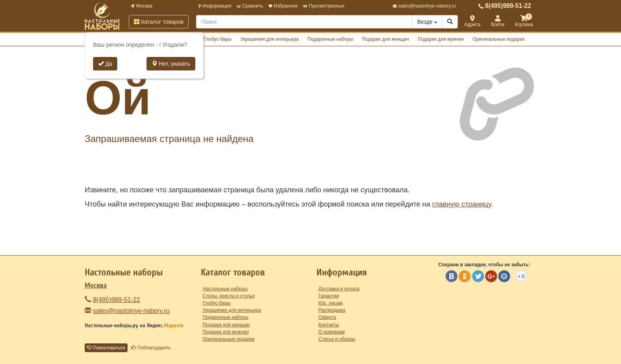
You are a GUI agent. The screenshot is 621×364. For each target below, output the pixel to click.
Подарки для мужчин (441, 39)
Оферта (327, 317)
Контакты (329, 325)
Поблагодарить (151, 348)
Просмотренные (324, 6)
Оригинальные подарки (498, 39)
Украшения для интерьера (270, 39)
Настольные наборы (225, 289)
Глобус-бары (218, 39)
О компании (331, 332)
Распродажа (332, 310)
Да (105, 64)
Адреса (472, 22)
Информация (215, 6)
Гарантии (329, 296)
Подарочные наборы (330, 39)
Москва (141, 6)
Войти (498, 22)
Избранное (283, 6)
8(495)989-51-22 (505, 6)
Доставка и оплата (339, 289)
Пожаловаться (106, 348)
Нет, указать (171, 64)
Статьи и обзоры (337, 339)
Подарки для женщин (386, 39)
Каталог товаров (159, 22)
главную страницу (461, 204)
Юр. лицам (331, 303)
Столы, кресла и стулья (229, 296)
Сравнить (250, 6)
